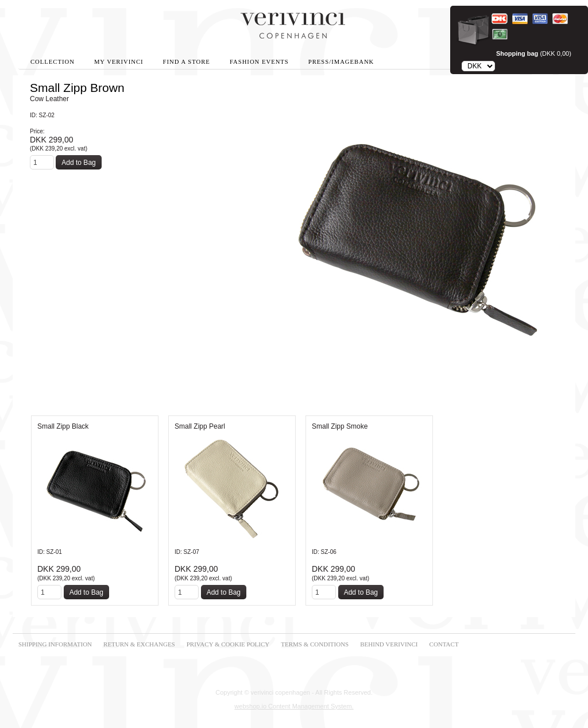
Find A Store (187, 62)
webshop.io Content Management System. (294, 706)
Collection (53, 62)
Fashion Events (259, 62)
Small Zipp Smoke (340, 426)
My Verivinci (119, 62)
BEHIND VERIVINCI (389, 644)
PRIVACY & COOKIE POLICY (228, 644)
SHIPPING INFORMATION (55, 644)
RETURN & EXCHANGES (139, 644)
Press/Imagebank (341, 62)
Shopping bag (517, 53)
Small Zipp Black (63, 426)
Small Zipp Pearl (200, 426)
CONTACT (444, 644)
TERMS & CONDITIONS (315, 644)
